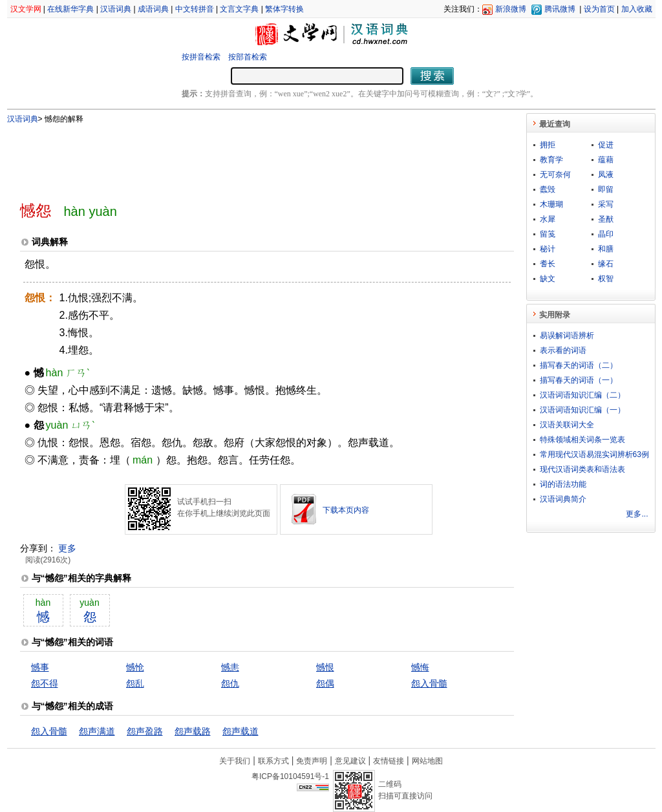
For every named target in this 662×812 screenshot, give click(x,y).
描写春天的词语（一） (579, 380)
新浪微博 (511, 9)
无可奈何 (555, 175)
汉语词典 (116, 9)
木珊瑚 (551, 204)
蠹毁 (548, 189)
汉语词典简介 (563, 499)
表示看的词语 (563, 350)
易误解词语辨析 (567, 336)
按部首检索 (248, 57)
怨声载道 (240, 731)
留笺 (548, 234)
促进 (606, 145)
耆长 (548, 264)
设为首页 (599, 9)
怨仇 (230, 683)
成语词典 (153, 9)
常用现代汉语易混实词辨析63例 (594, 454)
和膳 (606, 249)
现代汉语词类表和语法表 (582, 469)
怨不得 (45, 683)
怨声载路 (193, 731)
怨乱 (135, 683)
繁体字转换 (284, 9)
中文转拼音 (195, 9)
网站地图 (427, 761)
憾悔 (420, 667)
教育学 (551, 160)
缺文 (548, 279)
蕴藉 (606, 160)
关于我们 (235, 761)
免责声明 (312, 761)
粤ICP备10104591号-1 (290, 776)
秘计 (548, 249)
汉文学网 (26, 9)
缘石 (606, 264)
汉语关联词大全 (567, 425)
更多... (637, 514)
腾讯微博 (560, 9)
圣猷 (606, 219)
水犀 (548, 219)
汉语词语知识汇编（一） (582, 410)
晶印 (606, 234)
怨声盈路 (145, 731)
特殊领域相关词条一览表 (582, 440)
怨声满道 (97, 731)
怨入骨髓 (429, 683)
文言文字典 (239, 9)
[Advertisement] (246, 157)
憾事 (40, 667)
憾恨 (325, 667)
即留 (606, 189)
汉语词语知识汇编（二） (582, 395)
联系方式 (273, 761)
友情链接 (389, 761)
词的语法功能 (563, 484)
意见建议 (350, 761)
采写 (606, 204)
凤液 (606, 175)
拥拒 (548, 145)
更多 (67, 548)
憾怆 (135, 667)
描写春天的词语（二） (579, 365)
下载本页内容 (346, 510)
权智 (606, 279)
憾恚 (230, 667)
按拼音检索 (201, 57)
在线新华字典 (70, 9)
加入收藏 (637, 9)
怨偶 (325, 683)
